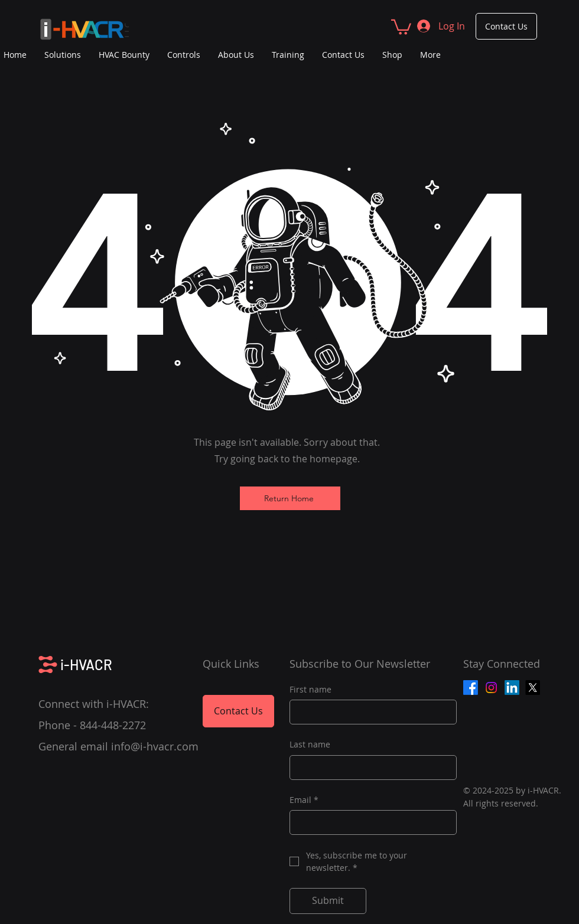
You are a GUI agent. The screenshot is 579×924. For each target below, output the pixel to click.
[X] (533, 688)
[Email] (370, 822)
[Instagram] (491, 688)
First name (310, 689)
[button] (401, 26)
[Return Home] (290, 498)
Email (304, 800)
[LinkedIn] (512, 688)
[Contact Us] (506, 26)
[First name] (370, 712)
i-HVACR (86, 665)
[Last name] (370, 768)
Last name (310, 744)
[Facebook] (471, 688)
